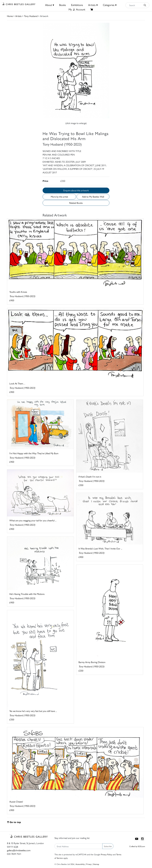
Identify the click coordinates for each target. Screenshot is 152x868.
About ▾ (50, 5)
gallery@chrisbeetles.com (19, 850)
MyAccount (77, 9)
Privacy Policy (106, 854)
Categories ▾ (110, 5)
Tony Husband (31, 16)
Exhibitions (77, 5)
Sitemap (96, 864)
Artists (18, 16)
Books (63, 5)
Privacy (89, 864)
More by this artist (59, 197)
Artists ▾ (93, 5)
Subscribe (108, 846)
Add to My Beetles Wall (93, 197)
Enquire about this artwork (76, 190)
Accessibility (80, 864)
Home (10, 16)
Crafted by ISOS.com (137, 846)
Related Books (76, 203)
